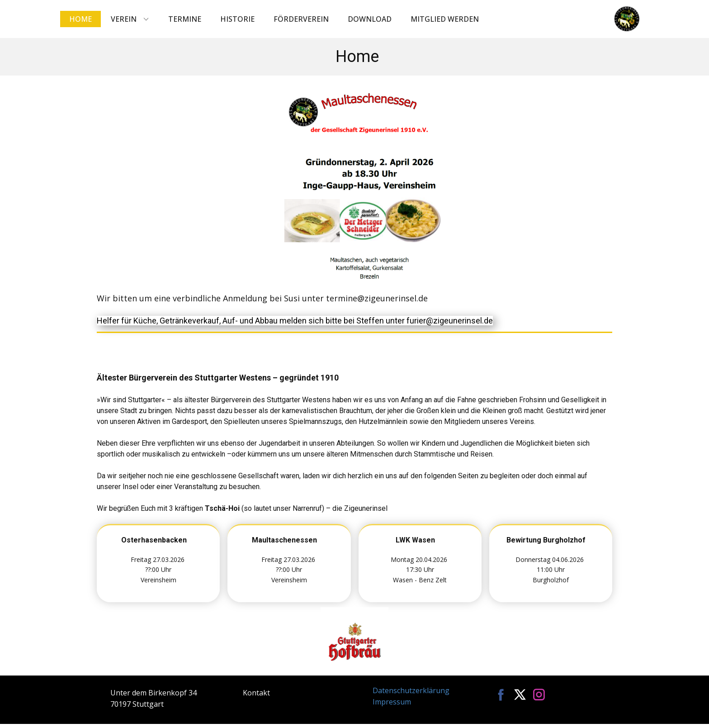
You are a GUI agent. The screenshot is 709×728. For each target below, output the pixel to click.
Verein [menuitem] (124, 19)
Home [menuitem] (80, 19)
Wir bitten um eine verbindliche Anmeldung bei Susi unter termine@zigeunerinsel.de (262, 298)
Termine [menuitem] (185, 19)
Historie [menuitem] (237, 19)
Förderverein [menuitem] (301, 19)
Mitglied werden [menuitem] (445, 19)
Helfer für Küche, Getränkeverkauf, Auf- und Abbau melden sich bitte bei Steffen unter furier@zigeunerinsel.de (295, 321)
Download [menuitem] (370, 19)
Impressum (392, 702)
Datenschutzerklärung (411, 690)
